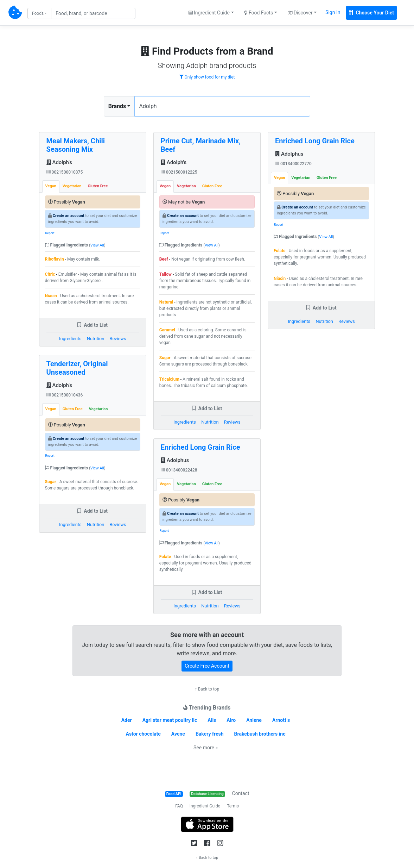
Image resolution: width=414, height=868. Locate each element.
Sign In (333, 12)
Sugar (51, 482)
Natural (166, 302)
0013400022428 (179, 470)
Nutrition (95, 339)
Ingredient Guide (205, 806)
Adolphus (175, 460)
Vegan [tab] (51, 186)
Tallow (165, 274)
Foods (38, 13)
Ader (127, 720)
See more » (206, 748)
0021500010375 (65, 172)
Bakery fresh (210, 734)
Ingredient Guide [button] (209, 13)
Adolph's (59, 162)
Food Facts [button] (259, 13)
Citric (50, 274)
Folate (165, 557)
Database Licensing (208, 794)
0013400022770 (293, 164)
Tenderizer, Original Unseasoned (77, 368)
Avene (178, 734)
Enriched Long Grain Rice (200, 447)
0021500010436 (65, 395)
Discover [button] (300, 13)
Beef (164, 259)
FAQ (179, 806)
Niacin (51, 296)
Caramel (167, 330)
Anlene (254, 720)
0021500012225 (179, 172)
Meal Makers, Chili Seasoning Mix (76, 145)
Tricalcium (169, 379)
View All (97, 245)
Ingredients (70, 339)
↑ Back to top (207, 689)
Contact (241, 793)
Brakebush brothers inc (260, 734)
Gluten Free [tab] (98, 186)
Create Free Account (207, 666)
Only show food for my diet (207, 77)
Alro (231, 720)
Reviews (118, 339)
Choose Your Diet (371, 13)
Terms (233, 806)
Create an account (69, 216)
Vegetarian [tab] (72, 186)
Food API (174, 794)
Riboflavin (55, 259)
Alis (212, 720)
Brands (117, 106)
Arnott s (281, 720)
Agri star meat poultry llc (170, 720)
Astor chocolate (143, 734)
